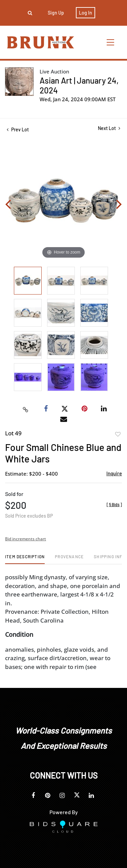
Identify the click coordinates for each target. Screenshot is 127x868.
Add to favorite (118, 434)
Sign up (56, 13)
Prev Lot (18, 129)
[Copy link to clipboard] (25, 409)
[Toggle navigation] (111, 42)
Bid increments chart (26, 539)
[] (114, 504)
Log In (86, 13)
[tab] (25, 559)
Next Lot (109, 128)
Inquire (114, 473)
